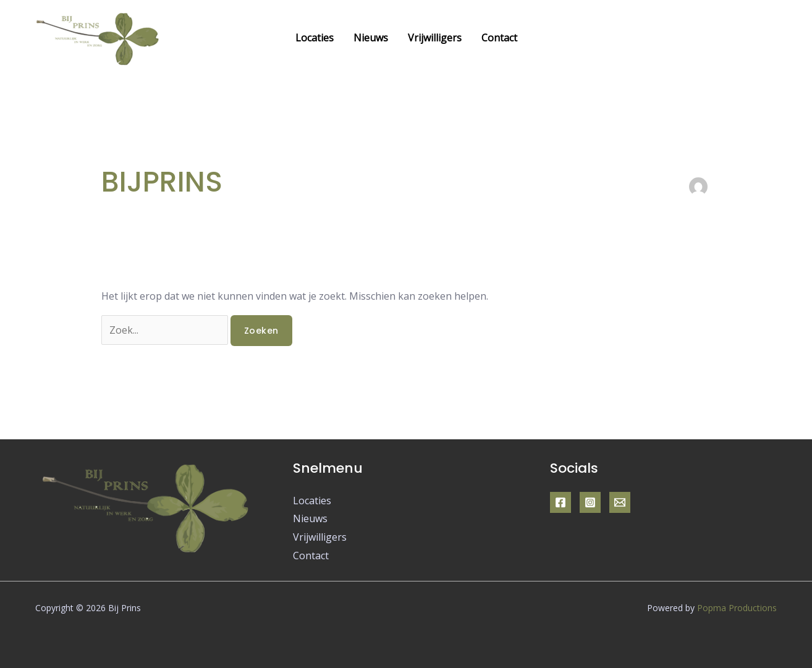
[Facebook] (560, 502)
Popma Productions (737, 608)
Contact (499, 38)
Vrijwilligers (435, 38)
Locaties (315, 38)
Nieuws (371, 38)
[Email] (620, 502)
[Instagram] (590, 502)
